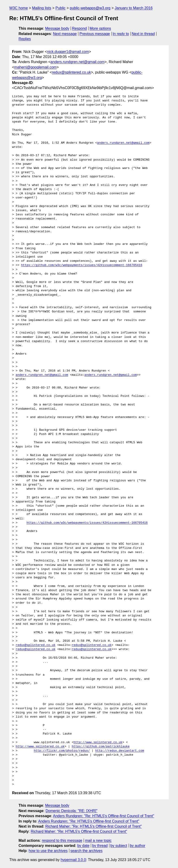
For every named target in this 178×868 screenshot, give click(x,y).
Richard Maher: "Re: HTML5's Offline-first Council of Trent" (94, 826)
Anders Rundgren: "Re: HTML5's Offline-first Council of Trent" (104, 816)
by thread (100, 846)
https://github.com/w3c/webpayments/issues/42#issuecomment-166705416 (82, 265)
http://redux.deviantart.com (120, 751)
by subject (119, 846)
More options (100, 28)
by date (83, 846)
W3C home (19, 8)
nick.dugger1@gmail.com (68, 52)
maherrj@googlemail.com (35, 67)
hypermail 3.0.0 (73, 860)
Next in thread (143, 34)
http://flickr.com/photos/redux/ (62, 751)
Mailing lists (42, 8)
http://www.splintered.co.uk (98, 742)
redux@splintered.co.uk (71, 72)
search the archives (87, 851)
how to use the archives (48, 851)
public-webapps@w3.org (90, 8)
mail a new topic (98, 840)
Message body (57, 28)
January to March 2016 (134, 8)
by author (138, 846)
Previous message (95, 34)
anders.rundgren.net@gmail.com (78, 62)
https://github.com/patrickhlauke (101, 747)
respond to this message (62, 840)
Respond (79, 28)
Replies (25, 39)
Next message (65, 34)
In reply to (121, 34)
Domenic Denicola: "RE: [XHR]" (72, 811)
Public (60, 8)
